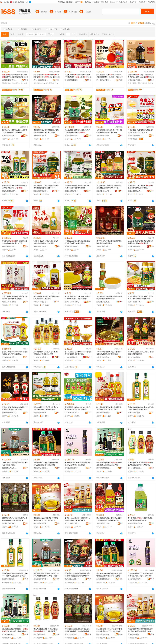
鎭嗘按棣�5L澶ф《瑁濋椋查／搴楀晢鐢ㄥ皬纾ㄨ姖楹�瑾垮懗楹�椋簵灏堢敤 (141, 76)
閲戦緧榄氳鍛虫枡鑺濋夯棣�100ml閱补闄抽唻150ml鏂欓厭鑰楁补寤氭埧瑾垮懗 (15, 630)
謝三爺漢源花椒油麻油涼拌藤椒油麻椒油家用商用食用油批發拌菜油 (109, 408)
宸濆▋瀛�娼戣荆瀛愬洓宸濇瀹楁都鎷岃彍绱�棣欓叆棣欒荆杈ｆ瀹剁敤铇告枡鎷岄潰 (78, 76)
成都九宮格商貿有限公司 (72, 524)
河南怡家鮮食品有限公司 (104, 524)
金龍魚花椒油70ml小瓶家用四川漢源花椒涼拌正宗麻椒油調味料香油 (140, 298)
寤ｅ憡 (89, 77)
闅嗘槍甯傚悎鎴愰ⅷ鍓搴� (104, 634)
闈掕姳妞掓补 (7, 83)
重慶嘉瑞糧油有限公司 (72, 191)
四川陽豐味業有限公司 (41, 468)
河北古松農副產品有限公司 (104, 302)
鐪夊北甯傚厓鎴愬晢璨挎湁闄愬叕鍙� (72, 634)
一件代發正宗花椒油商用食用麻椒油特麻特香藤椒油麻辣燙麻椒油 (77, 242)
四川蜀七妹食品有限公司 (104, 357)
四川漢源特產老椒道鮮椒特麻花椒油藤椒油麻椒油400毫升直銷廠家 (15, 519)
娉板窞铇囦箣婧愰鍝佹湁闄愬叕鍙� (9, 80)
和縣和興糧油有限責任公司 (41, 246)
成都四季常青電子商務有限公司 (104, 136)
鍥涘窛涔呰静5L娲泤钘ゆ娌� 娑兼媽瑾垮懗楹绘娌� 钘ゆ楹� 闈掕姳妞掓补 (46, 575)
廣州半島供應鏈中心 (9, 413)
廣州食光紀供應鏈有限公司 (135, 468)
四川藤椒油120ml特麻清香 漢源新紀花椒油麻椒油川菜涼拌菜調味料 (46, 519)
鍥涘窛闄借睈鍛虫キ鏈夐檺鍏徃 (104, 579)
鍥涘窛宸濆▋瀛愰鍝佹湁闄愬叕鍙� (72, 80)
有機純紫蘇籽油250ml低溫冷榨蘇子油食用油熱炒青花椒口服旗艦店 (78, 464)
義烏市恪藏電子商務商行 (135, 302)
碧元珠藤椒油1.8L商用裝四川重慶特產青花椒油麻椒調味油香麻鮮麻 (46, 408)
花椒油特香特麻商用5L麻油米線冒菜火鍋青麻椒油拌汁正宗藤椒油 (15, 131)
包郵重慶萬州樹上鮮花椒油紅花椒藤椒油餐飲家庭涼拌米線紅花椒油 (77, 298)
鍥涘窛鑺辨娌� (39, 83)
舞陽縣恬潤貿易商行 (135, 524)
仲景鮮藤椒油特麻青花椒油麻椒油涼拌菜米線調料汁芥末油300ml (140, 131)
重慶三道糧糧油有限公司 (41, 191)
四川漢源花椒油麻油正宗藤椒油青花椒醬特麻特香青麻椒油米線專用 (46, 131)
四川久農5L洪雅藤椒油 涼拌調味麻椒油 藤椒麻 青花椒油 (15, 464)
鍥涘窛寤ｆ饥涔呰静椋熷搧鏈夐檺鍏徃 (41, 579)
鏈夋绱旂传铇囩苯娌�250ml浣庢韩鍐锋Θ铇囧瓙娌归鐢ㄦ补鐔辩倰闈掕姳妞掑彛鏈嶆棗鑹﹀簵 (140, 575)
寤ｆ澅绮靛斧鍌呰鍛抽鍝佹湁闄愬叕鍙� (104, 80)
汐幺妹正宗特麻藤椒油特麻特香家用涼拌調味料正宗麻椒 (77, 131)
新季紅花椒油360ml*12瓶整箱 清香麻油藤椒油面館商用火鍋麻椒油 (15, 353)
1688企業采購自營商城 (9, 246)
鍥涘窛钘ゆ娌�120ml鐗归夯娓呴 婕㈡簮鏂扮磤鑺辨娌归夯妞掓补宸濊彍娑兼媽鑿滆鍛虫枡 (109, 630)
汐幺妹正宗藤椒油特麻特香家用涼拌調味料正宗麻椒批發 (140, 242)
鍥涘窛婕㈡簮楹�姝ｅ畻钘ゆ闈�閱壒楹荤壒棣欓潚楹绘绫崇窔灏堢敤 (46, 76)
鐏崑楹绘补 (16, 83)
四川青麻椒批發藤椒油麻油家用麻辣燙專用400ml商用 (140, 519)
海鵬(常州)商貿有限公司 (104, 246)
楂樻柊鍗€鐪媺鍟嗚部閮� (9, 579)
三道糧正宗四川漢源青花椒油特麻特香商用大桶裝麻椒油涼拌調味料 (46, 187)
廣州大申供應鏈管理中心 (135, 357)
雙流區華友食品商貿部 (104, 413)
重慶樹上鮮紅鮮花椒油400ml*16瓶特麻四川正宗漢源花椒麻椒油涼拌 (78, 408)
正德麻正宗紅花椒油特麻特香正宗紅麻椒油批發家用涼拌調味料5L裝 (109, 187)
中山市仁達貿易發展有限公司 (41, 357)
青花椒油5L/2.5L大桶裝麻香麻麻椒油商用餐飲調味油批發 (141, 187)
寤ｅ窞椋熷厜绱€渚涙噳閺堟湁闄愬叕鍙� (41, 634)
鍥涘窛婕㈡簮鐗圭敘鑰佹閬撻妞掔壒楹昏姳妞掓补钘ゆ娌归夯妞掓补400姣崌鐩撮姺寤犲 (78, 630)
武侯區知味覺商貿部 (9, 302)
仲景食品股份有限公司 (135, 136)
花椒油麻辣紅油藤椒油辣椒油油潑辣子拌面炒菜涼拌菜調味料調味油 (109, 519)
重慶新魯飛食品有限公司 (72, 136)
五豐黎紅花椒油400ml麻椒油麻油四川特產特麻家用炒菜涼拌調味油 (15, 408)
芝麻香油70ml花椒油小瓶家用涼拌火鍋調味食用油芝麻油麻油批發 (78, 519)
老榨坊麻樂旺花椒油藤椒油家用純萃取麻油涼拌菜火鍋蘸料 (109, 242)
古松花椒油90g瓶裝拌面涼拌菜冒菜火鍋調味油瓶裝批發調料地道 (109, 298)
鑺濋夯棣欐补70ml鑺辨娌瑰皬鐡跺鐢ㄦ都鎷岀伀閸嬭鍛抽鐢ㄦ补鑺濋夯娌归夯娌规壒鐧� (140, 630)
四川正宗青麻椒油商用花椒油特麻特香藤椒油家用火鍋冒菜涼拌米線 (109, 353)
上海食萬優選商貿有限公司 (72, 357)
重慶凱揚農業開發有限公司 (41, 413)
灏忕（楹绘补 (142, 83)
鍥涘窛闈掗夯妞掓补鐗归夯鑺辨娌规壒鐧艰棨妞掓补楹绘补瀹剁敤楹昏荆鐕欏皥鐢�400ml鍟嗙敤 (109, 575)
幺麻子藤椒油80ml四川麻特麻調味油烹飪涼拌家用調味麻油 (140, 464)
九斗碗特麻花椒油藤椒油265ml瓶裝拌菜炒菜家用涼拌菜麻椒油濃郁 (141, 408)
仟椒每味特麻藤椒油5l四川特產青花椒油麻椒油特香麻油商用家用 (77, 187)
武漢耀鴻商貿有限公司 (104, 468)
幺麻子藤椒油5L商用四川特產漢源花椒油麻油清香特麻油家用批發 (15, 298)
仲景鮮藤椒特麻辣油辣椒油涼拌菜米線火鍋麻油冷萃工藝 (15, 242)
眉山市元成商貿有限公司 (9, 524)
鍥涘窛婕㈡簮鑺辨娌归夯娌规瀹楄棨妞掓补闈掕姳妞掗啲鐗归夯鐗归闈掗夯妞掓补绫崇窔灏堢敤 (78, 575)
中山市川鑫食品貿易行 (72, 413)
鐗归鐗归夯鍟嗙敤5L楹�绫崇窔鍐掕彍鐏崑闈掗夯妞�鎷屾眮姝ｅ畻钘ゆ (15, 76)
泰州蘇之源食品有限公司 (9, 136)
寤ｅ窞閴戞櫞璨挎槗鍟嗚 (135, 579)
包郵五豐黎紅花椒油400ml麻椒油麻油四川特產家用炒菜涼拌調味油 (78, 353)
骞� (26, 80)
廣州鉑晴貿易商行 (71, 468)
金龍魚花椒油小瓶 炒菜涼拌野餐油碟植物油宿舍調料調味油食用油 (109, 131)
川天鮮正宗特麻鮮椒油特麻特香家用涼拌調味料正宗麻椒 (15, 187)
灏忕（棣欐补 (133, 83)
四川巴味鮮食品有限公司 (41, 302)
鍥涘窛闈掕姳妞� (52, 83)
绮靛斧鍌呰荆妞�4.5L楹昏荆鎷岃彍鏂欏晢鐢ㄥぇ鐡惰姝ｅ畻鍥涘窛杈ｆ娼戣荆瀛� (109, 76)
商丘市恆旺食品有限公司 (72, 246)
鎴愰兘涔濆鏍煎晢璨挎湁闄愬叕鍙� (135, 634)
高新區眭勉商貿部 (134, 413)
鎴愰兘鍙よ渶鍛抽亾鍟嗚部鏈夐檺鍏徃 (41, 80)
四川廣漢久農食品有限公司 (9, 468)
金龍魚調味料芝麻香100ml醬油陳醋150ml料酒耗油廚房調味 (109, 464)
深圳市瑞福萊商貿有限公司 (9, 357)
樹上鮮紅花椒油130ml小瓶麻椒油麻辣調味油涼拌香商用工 (141, 353)
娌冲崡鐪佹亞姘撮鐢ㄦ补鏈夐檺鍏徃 (135, 80)
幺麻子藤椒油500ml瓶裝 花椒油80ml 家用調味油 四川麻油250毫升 (46, 353)
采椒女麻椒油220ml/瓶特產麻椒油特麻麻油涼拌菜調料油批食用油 (46, 242)
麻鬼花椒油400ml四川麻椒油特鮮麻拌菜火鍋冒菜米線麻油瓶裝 (46, 298)
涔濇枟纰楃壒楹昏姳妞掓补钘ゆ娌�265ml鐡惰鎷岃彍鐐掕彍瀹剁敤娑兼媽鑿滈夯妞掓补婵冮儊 (15, 575)
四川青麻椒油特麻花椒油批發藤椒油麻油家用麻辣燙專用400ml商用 (46, 464)
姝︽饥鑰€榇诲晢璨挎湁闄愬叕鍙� (9, 634)
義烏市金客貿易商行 (72, 302)
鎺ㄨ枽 (26, 77)
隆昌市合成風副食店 (41, 524)
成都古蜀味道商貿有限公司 (41, 136)
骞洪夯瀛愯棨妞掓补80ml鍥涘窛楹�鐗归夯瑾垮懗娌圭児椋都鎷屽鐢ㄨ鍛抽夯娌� (46, 630)
